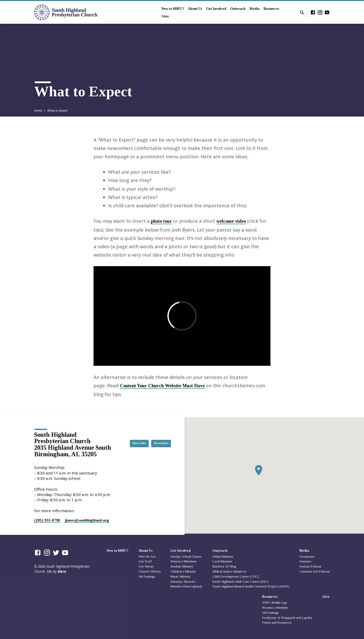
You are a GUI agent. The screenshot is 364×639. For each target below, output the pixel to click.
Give (165, 16)
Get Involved (216, 9)
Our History (146, 566)
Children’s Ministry (183, 571)
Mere (62, 571)
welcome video (231, 221)
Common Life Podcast (314, 571)
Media (255, 9)
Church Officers (150, 571)
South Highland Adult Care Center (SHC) (241, 581)
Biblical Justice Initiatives (229, 571)
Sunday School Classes (186, 556)
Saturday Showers (183, 581)
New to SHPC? (173, 9)
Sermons (305, 561)
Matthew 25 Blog (224, 566)
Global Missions (223, 556)
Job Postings (147, 576)
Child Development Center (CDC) (236, 576)
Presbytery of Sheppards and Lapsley (287, 618)
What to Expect (58, 111)
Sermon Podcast (310, 566)
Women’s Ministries (184, 561)
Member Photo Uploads (186, 586)
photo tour (161, 221)
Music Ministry (181, 576)
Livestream (307, 556)
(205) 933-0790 (47, 520)
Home (38, 111)
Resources (271, 9)
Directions (158, 448)
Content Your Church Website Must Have (162, 386)
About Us (195, 9)
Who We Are (147, 556)
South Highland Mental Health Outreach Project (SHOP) (251, 586)
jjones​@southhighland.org (87, 520)
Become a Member (275, 608)
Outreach (238, 9)
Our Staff (145, 561)
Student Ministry (182, 566)
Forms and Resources (277, 622)
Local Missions (222, 561)
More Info (158, 438)
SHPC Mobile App (275, 602)
